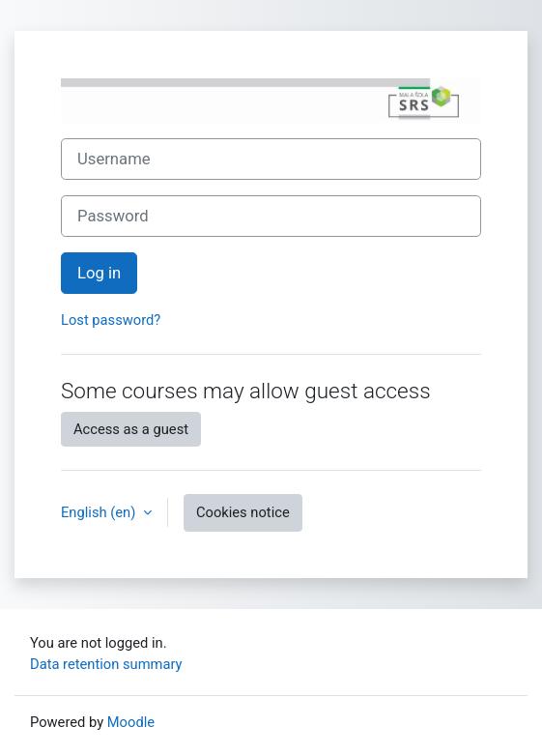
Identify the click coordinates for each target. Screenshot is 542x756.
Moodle (131, 722)
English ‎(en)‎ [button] (100, 512)
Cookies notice (243, 512)
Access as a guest (131, 429)
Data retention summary (106, 664)
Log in (99, 273)
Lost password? (111, 320)
